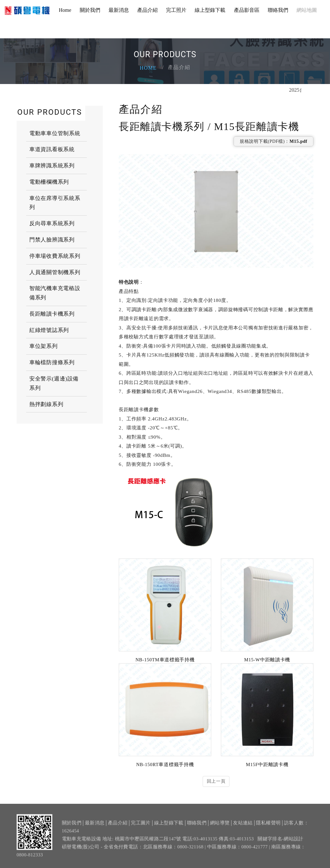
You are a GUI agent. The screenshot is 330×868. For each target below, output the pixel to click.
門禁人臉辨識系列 (52, 239)
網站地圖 (307, 10)
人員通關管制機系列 (55, 272)
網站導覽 (220, 826)
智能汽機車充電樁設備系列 (55, 293)
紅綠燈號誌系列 (49, 330)
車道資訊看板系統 (52, 149)
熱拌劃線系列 (46, 404)
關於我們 (90, 10)
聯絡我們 (278, 10)
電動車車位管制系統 (55, 133)
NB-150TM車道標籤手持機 (165, 659)
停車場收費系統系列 (55, 256)
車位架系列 (44, 346)
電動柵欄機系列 (49, 182)
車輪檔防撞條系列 (52, 362)
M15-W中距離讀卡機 (267, 659)
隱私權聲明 (268, 826)
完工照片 (176, 10)
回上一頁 (216, 781)
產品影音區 (247, 10)
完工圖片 (141, 826)
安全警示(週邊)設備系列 (54, 383)
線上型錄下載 (210, 10)
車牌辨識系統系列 (52, 165)
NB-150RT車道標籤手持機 (165, 764)
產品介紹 (147, 10)
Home (65, 10)
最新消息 (119, 10)
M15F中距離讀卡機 (267, 764)
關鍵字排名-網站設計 (281, 842)
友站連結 (243, 826)
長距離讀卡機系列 (52, 314)
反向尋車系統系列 (52, 223)
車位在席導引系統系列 (55, 203)
